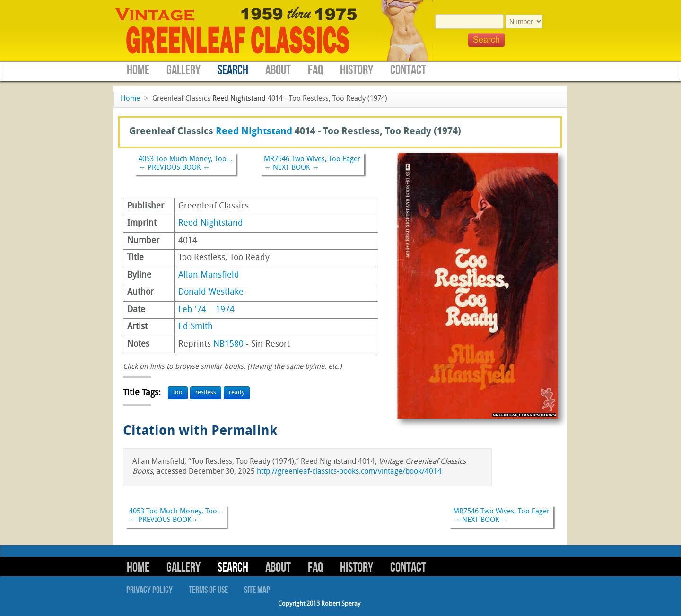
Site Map (257, 590)
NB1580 (228, 344)
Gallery (183, 70)
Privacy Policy (149, 590)
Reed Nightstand (239, 99)
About (278, 70)
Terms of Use (208, 590)
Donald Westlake (211, 292)
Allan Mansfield (209, 275)
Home (138, 70)
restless (206, 393)
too (178, 393)
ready (237, 393)
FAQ (315, 70)
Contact (408, 70)
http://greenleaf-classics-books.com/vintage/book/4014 (349, 472)
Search (233, 70)
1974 (225, 310)
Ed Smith (196, 327)
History (357, 70)
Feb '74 (192, 310)
